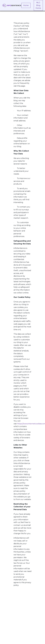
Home (26, 5)
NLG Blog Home (38, 5)
